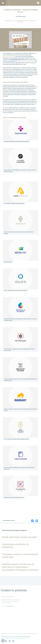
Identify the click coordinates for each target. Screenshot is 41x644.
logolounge (21, 22)
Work (12, 21)
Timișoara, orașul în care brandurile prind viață (20, 556)
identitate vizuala (24, 21)
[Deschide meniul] (38, 3)
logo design (32, 21)
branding (17, 21)
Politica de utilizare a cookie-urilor (8, 639)
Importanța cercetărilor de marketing (15, 546)
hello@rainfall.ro (11, 607)
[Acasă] (3, 3)
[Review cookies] (3, 641)
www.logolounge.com (9, 56)
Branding (8, 21)
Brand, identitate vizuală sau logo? (20, 537)
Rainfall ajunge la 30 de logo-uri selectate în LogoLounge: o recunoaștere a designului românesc (20, 567)
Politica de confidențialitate (20, 639)
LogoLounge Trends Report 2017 (25, 61)
